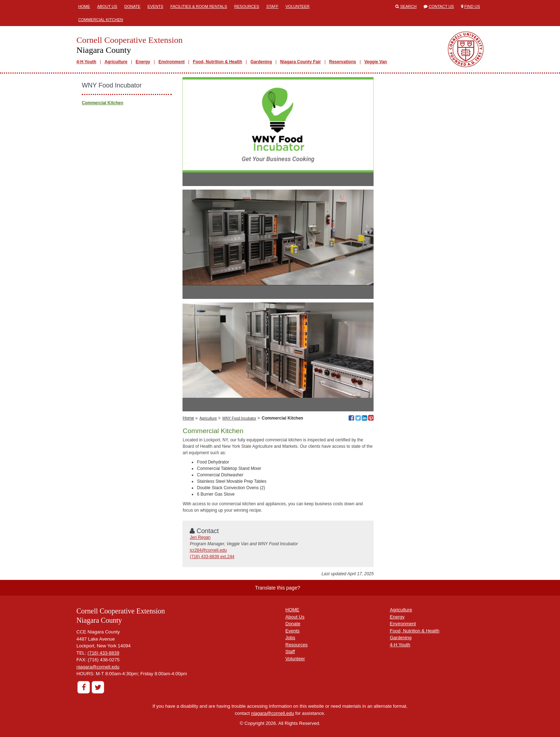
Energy (143, 62)
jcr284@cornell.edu (208, 550)
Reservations (343, 62)
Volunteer (298, 6)
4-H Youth (86, 62)
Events (155, 6)
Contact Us (441, 6)
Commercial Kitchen (101, 20)
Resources (247, 6)
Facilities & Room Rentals (199, 6)
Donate (132, 6)
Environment (172, 62)
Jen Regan (200, 537)
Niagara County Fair (300, 62)
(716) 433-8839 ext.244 (212, 557)
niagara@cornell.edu (98, 667)
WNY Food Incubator (239, 418)
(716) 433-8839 (103, 653)
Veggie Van (376, 62)
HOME (292, 610)
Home (84, 6)
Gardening (261, 62)
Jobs (290, 638)
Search (409, 6)
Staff (272, 6)
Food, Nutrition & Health (217, 62)
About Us (107, 6)
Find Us (472, 6)
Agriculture (116, 62)
